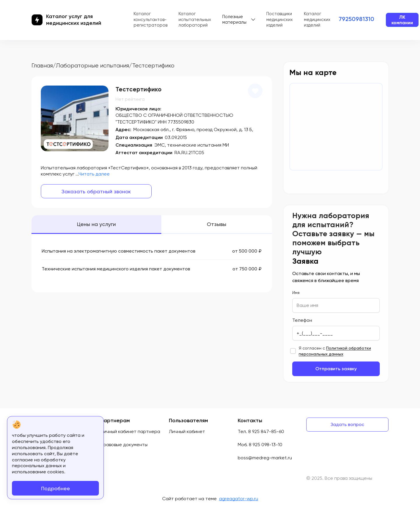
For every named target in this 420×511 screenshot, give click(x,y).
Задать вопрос (347, 424)
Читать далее (94, 174)
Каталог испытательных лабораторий (195, 19)
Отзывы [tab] (217, 224)
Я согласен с (335, 351)
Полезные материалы (234, 20)
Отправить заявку (336, 369)
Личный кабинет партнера (130, 431)
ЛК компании (402, 20)
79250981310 (356, 19)
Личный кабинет (187, 431)
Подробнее (56, 488)
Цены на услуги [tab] (96, 224)
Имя (296, 293)
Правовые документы (124, 445)
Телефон (302, 320)
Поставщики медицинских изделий (280, 19)
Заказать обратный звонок (96, 191)
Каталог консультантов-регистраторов (150, 19)
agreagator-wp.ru (239, 499)
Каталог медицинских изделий (317, 19)
